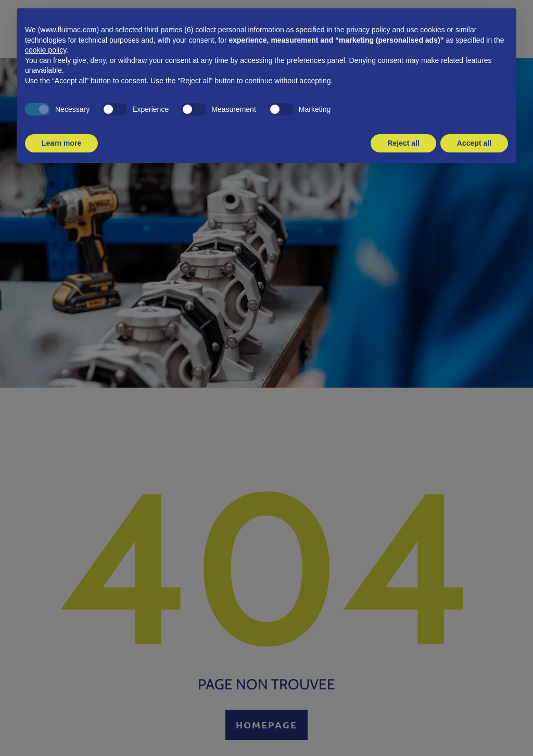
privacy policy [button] (369, 30)
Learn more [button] (61, 143)
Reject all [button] (403, 143)
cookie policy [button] (46, 50)
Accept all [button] (474, 143)
